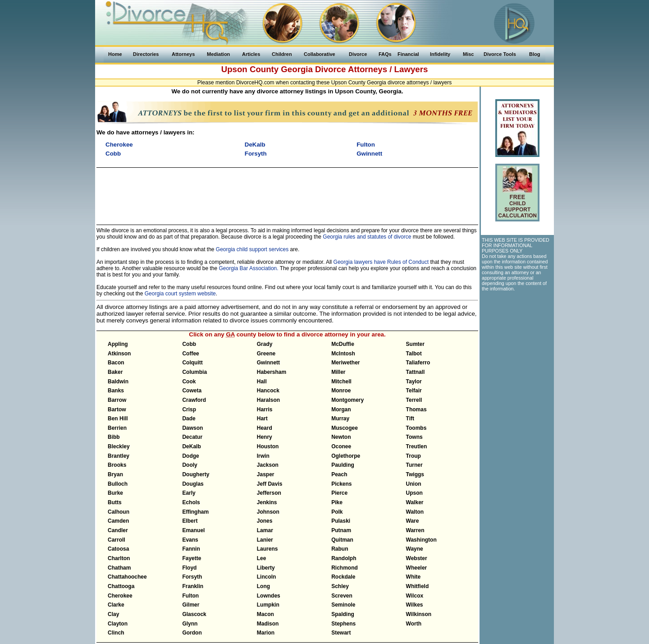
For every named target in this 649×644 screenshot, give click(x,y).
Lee (262, 558)
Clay (113, 614)
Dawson (192, 428)
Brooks (117, 465)
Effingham (195, 512)
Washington (421, 540)
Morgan (341, 409)
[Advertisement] (287, 192)
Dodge (190, 456)
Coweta (192, 391)
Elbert (190, 521)
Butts (115, 502)
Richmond (345, 568)
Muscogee (345, 428)
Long (263, 586)
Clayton (118, 624)
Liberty (266, 568)
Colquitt (192, 363)
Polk (337, 512)
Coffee (190, 354)
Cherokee (120, 596)
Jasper (266, 474)
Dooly (190, 465)
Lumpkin (268, 605)
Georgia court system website (180, 294)
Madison (268, 624)
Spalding (343, 614)
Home (115, 54)
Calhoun (119, 512)
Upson (414, 493)
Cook (189, 382)
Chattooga (121, 586)
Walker (415, 502)
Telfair (414, 391)
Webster (417, 558)
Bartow (117, 409)
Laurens (267, 549)
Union (414, 484)
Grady (265, 344)
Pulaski (341, 521)
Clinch (116, 633)
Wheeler (417, 568)
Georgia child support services (252, 249)
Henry (265, 437)
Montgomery (347, 400)
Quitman (342, 540)
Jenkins (267, 502)
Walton (415, 512)
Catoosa (118, 549)
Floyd (189, 568)
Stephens (343, 624)
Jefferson (269, 493)
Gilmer (191, 605)
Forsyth (192, 577)
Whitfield (418, 586)
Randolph (344, 558)
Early (189, 493)
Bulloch (118, 484)
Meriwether (345, 363)
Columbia (194, 372)
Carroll (117, 540)
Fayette (192, 558)
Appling (118, 344)
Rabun (340, 549)
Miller (338, 372)
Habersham (272, 372)
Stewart (341, 633)
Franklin (193, 586)
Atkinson (119, 354)
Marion (266, 633)
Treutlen (417, 446)
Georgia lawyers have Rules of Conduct (381, 262)
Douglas (193, 484)
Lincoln (267, 577)
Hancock (268, 391)
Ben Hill (118, 419)
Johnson (268, 512)
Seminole (343, 605)
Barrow (117, 400)
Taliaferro (418, 363)
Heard (265, 428)
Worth (414, 624)
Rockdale (343, 577)
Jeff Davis (270, 484)
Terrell (414, 400)
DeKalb (191, 446)
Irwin (263, 456)
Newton (341, 437)
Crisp (189, 409)
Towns (414, 437)
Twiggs (415, 474)
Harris (265, 409)
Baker (115, 372)
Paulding (343, 465)
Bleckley (119, 446)
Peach (339, 474)
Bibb (114, 437)
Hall (262, 382)
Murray (340, 419)
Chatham (119, 568)
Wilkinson (419, 614)
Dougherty (196, 474)
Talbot (414, 354)
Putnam (341, 530)
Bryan (115, 474)
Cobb (189, 344)
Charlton (119, 558)
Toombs (416, 428)
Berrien (117, 428)
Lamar (265, 530)
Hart (262, 419)
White (414, 577)
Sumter (415, 344)
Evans (190, 540)
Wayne (415, 549)
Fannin (191, 549)
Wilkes (415, 605)
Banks (116, 391)
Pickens (341, 484)
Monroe (341, 391)
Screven (342, 596)
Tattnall (416, 372)
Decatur (192, 437)
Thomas (416, 409)
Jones (265, 521)
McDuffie (343, 344)
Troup (414, 456)
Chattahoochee (127, 577)
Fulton (190, 596)
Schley (340, 586)
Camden (118, 521)
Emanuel (193, 530)
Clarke (116, 605)
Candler (118, 530)
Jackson (268, 465)
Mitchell (341, 382)
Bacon (116, 363)
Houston (268, 446)
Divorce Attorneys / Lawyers (371, 69)
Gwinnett (268, 363)
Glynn (190, 624)
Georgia (297, 69)
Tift (410, 419)
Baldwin (118, 382)
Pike (337, 502)
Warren (415, 530)
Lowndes (269, 596)
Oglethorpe (346, 456)
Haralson (268, 400)
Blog (535, 54)
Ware (413, 521)
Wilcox (415, 596)
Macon (265, 614)
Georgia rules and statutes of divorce (367, 237)
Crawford (194, 400)
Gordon (192, 633)
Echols (191, 502)
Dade (189, 419)
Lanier (265, 540)
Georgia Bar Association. (249, 268)
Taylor (414, 382)
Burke (115, 493)
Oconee (341, 446)
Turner (414, 465)
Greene (266, 354)
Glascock (194, 614)
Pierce (339, 493)
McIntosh (343, 354)
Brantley (119, 456)
